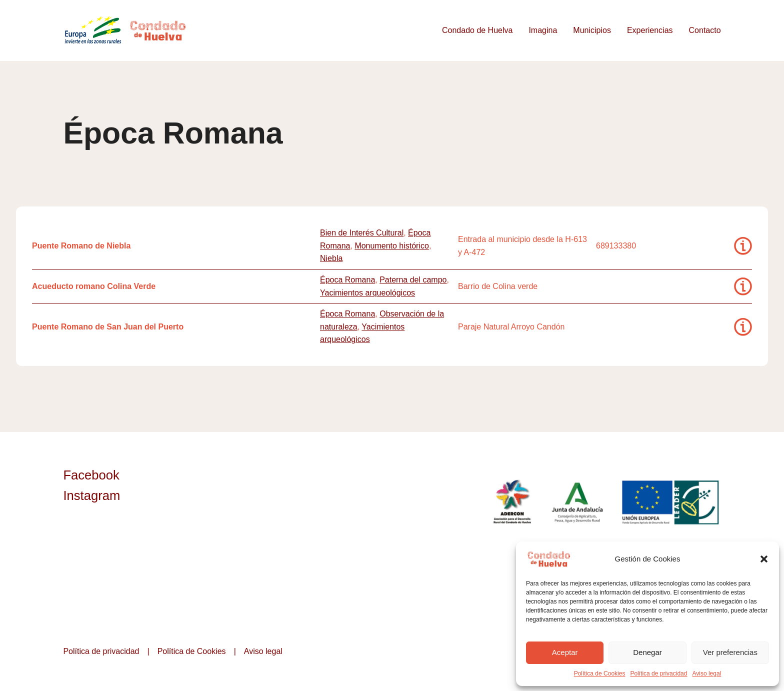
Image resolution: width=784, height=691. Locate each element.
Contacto (705, 30)
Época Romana (347, 280)
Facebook (91, 475)
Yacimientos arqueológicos (367, 293)
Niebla (331, 258)
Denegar (647, 652)
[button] (764, 559)
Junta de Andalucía (578, 502)
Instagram (91, 495)
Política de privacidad (658, 673)
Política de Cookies (600, 673)
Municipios (592, 30)
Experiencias (650, 30)
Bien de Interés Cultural (362, 233)
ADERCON (512, 502)
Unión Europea (671, 502)
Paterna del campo (413, 280)
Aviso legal (706, 673)
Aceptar (565, 652)
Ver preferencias (730, 652)
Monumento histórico (392, 246)
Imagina (543, 30)
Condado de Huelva (477, 30)
